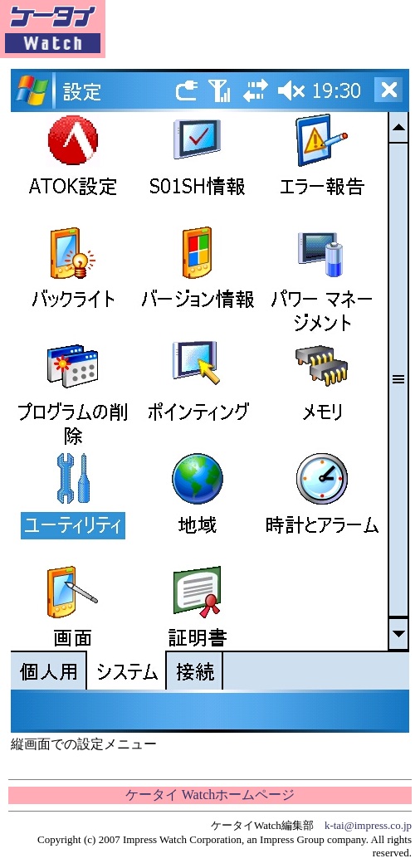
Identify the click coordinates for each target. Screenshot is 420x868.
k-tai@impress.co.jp (368, 825)
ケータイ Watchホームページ (210, 795)
